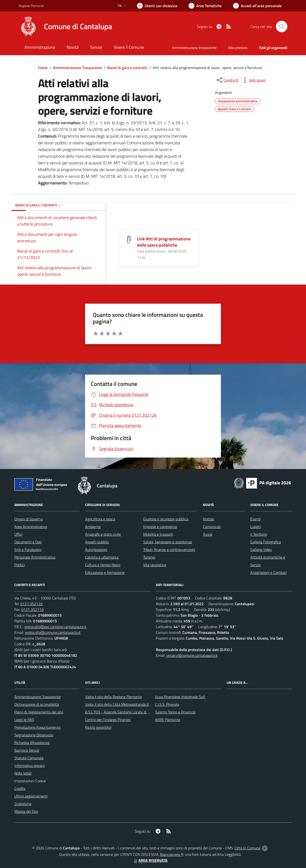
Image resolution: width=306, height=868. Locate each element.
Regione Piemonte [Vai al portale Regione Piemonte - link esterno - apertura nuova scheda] (31, 6)
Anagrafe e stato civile (103, 534)
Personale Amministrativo (35, 557)
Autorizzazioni (96, 550)
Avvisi (208, 534)
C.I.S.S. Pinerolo (167, 704)
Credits (20, 788)
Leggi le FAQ (24, 720)
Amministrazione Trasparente (77, 68)
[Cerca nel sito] (282, 27)
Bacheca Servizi (27, 750)
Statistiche (23, 804)
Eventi (255, 519)
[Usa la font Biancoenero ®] (157, 6)
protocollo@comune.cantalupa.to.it (53, 632)
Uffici (18, 534)
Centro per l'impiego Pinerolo (108, 720)
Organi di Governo (29, 519)
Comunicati (212, 527)
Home (43, 68)
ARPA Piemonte (168, 720)
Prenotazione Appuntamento (37, 727)
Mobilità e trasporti (158, 534)
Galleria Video (261, 550)
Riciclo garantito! (98, 727)
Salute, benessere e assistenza (168, 542)
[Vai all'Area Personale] (257, 6)
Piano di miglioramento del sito (39, 712)
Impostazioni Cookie (30, 781)
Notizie (208, 519)
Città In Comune (247, 848)
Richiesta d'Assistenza (32, 743)
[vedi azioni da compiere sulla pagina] (254, 80)
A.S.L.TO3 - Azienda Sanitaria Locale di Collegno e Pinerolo (131, 712)
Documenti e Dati (28, 542)
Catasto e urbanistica (102, 557)
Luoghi (256, 527)
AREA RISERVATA (150, 860)
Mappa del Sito (26, 811)
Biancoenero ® (172, 854)
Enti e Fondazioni (28, 550)
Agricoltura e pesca (100, 519)
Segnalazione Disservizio (34, 735)
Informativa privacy (30, 766)
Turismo (149, 557)
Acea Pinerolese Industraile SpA (180, 697)
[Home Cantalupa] (65, 27)
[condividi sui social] (227, 80)
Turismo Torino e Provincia (175, 712)
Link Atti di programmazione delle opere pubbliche (164, 242)
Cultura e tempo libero (103, 565)
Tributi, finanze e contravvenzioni (169, 550)
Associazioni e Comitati (268, 572)
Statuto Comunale (29, 758)
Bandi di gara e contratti (127, 68)
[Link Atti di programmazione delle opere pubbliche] (129, 239)
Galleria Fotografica (266, 542)
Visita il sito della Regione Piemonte (113, 697)
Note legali (23, 773)
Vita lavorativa (155, 565)
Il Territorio (259, 534)
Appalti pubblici (97, 542)
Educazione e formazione (105, 572)
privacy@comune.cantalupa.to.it (192, 655)
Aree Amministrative (31, 527)
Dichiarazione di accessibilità (37, 704)
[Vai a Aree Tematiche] (205, 6)
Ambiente (93, 527)
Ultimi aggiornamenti (31, 796)
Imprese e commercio (160, 527)
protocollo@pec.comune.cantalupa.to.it (55, 627)
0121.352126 (31, 604)
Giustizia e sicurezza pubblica (166, 519)
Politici (19, 565)
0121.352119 (32, 609)
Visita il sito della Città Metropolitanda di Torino (122, 704)
